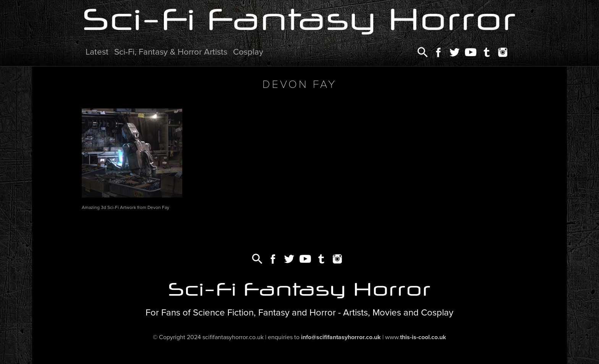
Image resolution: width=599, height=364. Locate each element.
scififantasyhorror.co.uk (233, 337)
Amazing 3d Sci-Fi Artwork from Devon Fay (125, 207)
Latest (97, 52)
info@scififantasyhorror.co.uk (341, 337)
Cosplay (248, 52)
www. (416, 337)
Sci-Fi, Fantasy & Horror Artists (171, 52)
